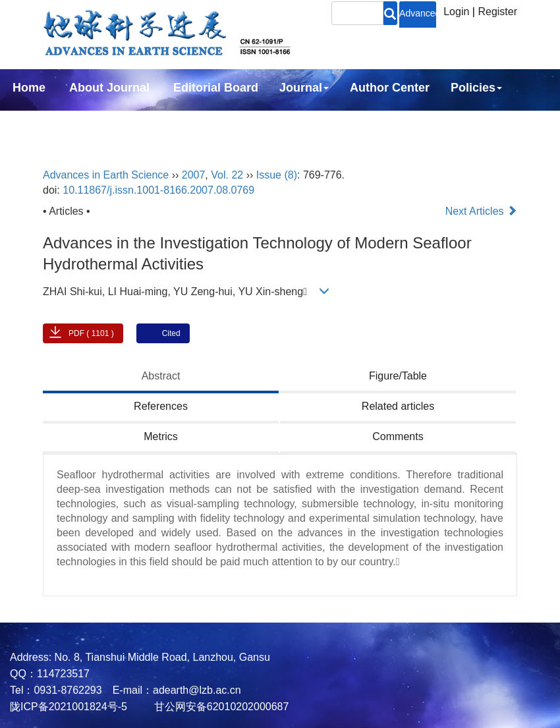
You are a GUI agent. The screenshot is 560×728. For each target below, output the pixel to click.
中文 (207, 123)
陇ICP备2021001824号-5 (69, 707)
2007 (194, 175)
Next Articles (481, 211)
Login (456, 12)
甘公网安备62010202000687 (220, 707)
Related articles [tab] (398, 406)
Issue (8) (277, 175)
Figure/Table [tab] (398, 376)
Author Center (390, 88)
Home (29, 88)
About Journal (109, 88)
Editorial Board (216, 88)
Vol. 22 (227, 175)
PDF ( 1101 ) (91, 333)
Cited (171, 333)
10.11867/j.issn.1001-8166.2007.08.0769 (158, 190)
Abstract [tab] (161, 376)
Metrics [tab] (161, 436)
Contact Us (140, 123)
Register (497, 12)
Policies (476, 88)
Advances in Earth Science (106, 175)
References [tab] (161, 406)
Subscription (49, 123)
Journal (304, 88)
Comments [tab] (398, 436)
